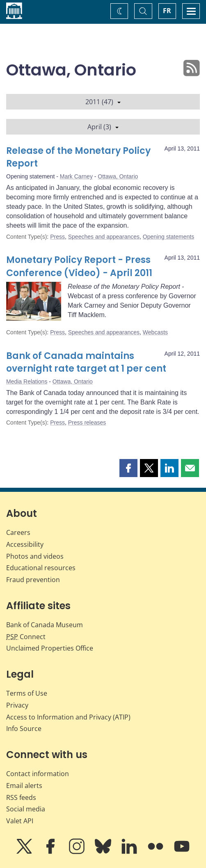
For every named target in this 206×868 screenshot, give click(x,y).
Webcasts (155, 332)
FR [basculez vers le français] (167, 11)
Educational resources (41, 568)
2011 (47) (103, 102)
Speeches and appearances (104, 237)
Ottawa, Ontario (118, 176)
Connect (26, 637)
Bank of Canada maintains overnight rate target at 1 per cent (86, 362)
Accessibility (25, 544)
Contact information (38, 774)
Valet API (20, 821)
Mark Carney (76, 176)
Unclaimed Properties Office (50, 648)
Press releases (87, 423)
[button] (128, 468)
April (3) (103, 127)
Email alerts (24, 786)
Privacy (17, 705)
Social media (26, 809)
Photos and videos (35, 556)
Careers (18, 532)
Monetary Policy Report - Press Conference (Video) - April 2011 (79, 266)
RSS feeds (21, 797)
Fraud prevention (33, 580)
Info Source (24, 729)
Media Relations (27, 381)
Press (57, 237)
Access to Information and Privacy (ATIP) (68, 717)
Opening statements (168, 237)
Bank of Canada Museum (45, 625)
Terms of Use (27, 693)
